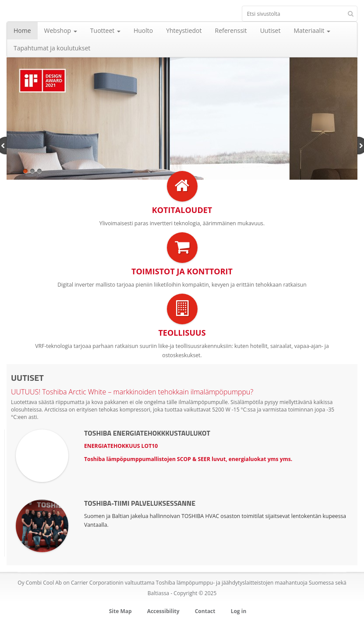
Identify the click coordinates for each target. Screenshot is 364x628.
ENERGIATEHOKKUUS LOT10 (121, 446)
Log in (239, 611)
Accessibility (163, 611)
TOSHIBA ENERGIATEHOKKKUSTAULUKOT (147, 433)
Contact (205, 611)
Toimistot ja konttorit (182, 271)
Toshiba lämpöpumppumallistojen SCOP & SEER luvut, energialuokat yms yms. (188, 459)
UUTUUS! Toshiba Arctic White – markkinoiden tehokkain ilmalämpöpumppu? (132, 392)
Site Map (120, 611)
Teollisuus (182, 333)
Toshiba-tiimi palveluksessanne (140, 503)
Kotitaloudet (182, 210)
